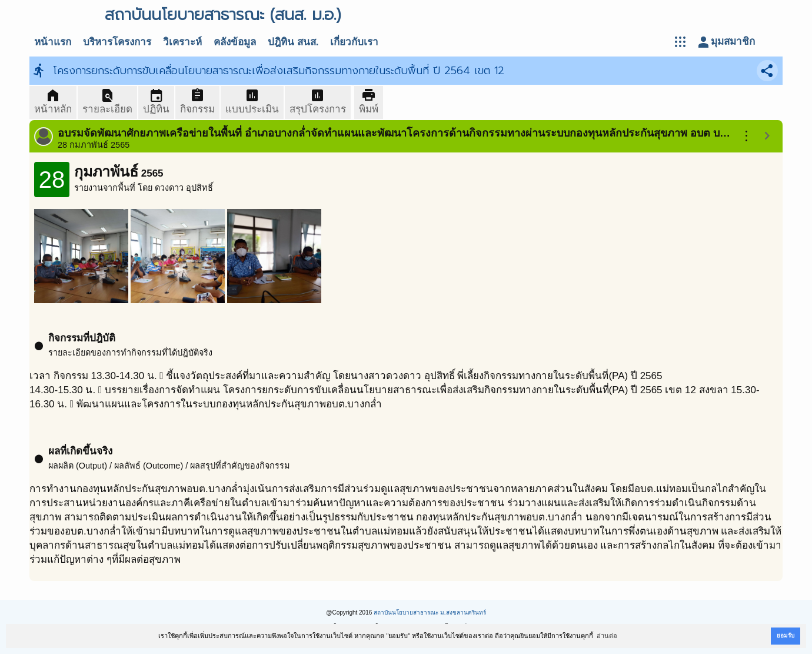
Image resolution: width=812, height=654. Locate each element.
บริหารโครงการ (117, 42)
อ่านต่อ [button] (607, 636)
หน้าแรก (53, 42)
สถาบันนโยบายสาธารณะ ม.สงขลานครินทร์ (430, 612)
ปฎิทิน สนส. (293, 42)
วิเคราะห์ (182, 42)
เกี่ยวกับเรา (354, 42)
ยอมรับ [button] (786, 635)
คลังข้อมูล (235, 42)
